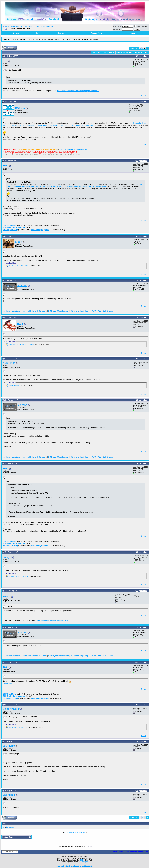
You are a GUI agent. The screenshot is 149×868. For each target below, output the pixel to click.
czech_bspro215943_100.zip (19, 727)
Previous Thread (70, 832)
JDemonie (9, 746)
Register (16, 33)
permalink (143, 56)
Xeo (5, 61)
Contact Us (113, 852)
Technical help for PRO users (34, 311)
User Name (117, 26)
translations (10, 827)
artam (19, 242)
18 (87, 866)
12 (74, 866)
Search (133, 33)
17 (85, 866)
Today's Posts (97, 33)
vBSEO (82, 860)
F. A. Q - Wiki (96, 311)
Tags (4, 824)
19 (89, 866)
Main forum (29, 27)
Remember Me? (141, 27)
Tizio (6, 166)
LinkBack (95, 52)
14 (78, 866)
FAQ (38, 33)
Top (147, 852)
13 (76, 866)
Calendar (61, 33)
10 (69, 866)
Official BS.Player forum (128, 852)
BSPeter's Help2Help (79, 311)
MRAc (6, 597)
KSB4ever (9, 363)
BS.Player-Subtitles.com (59, 311)
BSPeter (20, 108)
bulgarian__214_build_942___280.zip (22, 344)
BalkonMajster (11, 709)
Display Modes (140, 52)
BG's (20, 324)
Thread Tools (107, 52)
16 (83, 866)
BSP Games (108, 311)
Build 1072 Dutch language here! (73, 149)
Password (117, 29)
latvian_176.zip (14, 386)
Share (144, 96)
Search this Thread (124, 52)
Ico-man (22, 285)
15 (80, 866)
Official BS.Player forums (14, 27)
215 (4, 827)
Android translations (12, 311)
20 (92, 866)
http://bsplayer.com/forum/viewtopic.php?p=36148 (78, 91)
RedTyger (84, 862)
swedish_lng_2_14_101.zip (18, 576)
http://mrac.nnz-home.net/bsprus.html (53, 621)
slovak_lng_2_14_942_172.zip (19, 266)
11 (72, 866)
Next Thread (82, 832)
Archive (141, 852)
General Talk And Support (44, 27)
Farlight (7, 557)
